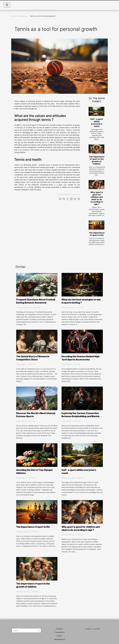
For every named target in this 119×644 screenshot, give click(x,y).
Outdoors (59, 629)
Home (13, 16)
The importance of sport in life (97, 234)
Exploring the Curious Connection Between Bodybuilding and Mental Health (80, 416)
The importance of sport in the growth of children (97, 160)
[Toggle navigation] (7, 5)
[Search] (26, 630)
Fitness (59, 636)
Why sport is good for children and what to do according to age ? (97, 198)
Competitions (60, 632)
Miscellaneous (23, 16)
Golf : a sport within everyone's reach (97, 123)
